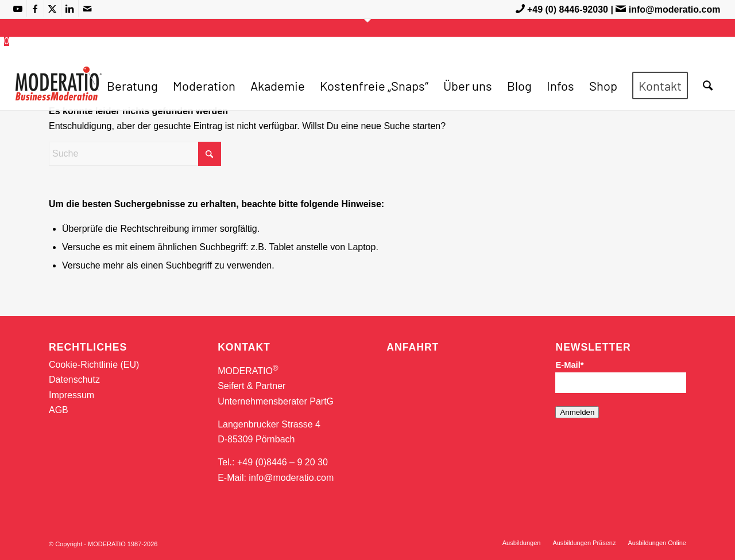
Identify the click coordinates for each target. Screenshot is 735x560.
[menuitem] (132, 85)
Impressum (71, 395)
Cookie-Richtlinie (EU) (94, 365)
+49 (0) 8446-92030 (568, 9)
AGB (59, 410)
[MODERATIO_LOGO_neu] (58, 91)
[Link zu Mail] (87, 9)
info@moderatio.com (675, 9)
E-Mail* (569, 365)
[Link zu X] (53, 9)
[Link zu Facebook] (35, 9)
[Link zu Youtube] (18, 9)
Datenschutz (74, 380)
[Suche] (708, 85)
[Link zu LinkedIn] (70, 9)
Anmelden (577, 412)
